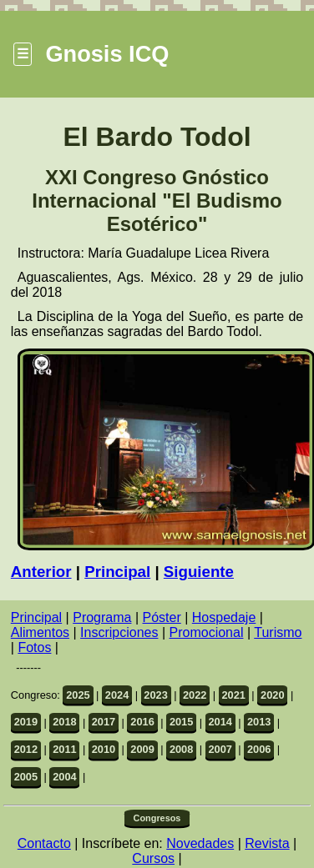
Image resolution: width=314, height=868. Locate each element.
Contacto (44, 843)
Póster (162, 617)
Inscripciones (119, 632)
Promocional (207, 632)
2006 (259, 749)
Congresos (157, 818)
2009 (142, 749)
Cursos (153, 858)
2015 (181, 722)
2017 (104, 722)
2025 (78, 695)
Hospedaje (224, 617)
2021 (233, 695)
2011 (64, 749)
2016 (142, 722)
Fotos (34, 647)
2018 (64, 722)
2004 (64, 777)
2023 (155, 695)
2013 (259, 722)
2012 (26, 749)
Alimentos (40, 632)
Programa (102, 617)
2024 (117, 695)
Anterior (41, 572)
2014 (220, 722)
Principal (117, 572)
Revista (267, 843)
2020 (272, 695)
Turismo (278, 632)
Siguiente (199, 572)
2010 (104, 749)
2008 (181, 749)
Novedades (200, 843)
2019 (26, 722)
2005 (26, 777)
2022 (195, 695)
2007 (220, 749)
